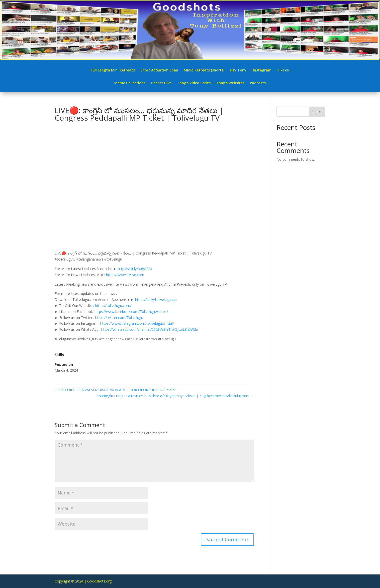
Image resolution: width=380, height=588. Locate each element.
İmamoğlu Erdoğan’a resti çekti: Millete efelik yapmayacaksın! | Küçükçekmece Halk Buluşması (175, 396)
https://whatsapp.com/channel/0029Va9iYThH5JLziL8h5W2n (150, 329)
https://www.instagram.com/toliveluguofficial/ (137, 323)
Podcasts (258, 83)
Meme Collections (130, 83)
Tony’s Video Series (194, 83)
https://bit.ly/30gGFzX (135, 269)
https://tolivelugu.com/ (113, 306)
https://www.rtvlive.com (125, 275)
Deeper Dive (161, 83)
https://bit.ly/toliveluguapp (156, 300)
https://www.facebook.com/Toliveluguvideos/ (131, 312)
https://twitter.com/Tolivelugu (119, 318)
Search (317, 112)
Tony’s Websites (230, 83)
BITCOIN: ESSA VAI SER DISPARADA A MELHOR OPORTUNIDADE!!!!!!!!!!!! (115, 390)
